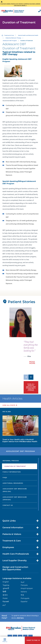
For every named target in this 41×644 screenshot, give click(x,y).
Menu (5, 640)
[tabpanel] (20, 322)
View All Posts (9, 405)
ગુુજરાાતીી (6, 588)
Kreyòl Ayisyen (27, 588)
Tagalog (6, 585)
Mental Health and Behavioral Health (28, 35)
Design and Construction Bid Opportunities (15, 568)
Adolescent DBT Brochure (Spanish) (15, 498)
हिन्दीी (4, 592)
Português (25, 598)
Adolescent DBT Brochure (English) (15, 490)
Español (24, 601)
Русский (6, 601)
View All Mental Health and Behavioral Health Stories (31, 387)
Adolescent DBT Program (10, 41)
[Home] (13, 11)
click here (20, 618)
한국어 (5, 595)
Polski (5, 598)
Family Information (12, 472)
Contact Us (8, 505)
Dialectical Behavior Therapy (13, 38)
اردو (4, 605)
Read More (32, 363)
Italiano (24, 592)
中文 (22, 595)
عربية (23, 582)
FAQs (5, 478)
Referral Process (11, 461)
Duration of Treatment (15, 466)
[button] (33, 640)
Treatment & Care (9, 35)
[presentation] (31, 354)
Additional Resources (13, 483)
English (6, 582)
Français (24, 585)
